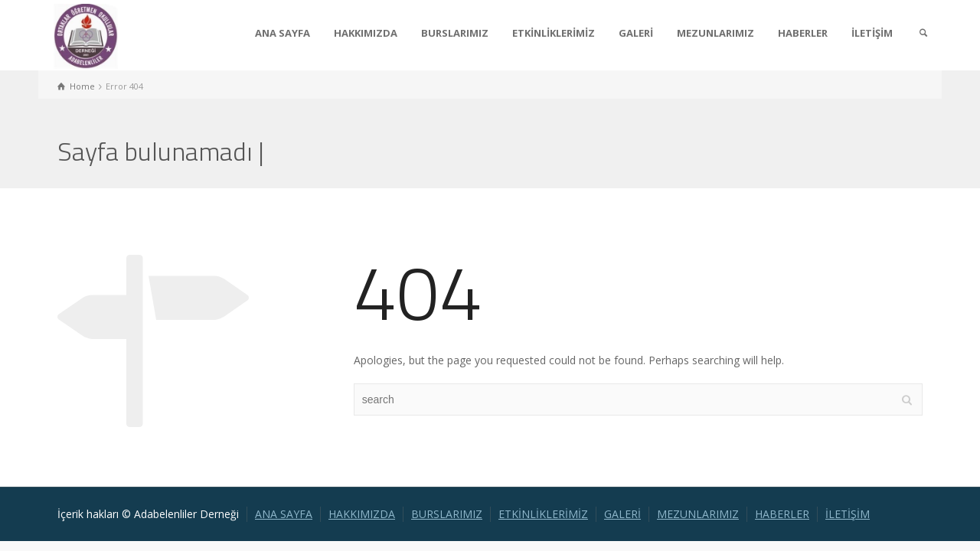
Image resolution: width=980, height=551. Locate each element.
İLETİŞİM (872, 33)
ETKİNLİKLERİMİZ (554, 33)
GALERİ (636, 33)
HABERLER (803, 33)
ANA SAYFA (283, 33)
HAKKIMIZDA (366, 33)
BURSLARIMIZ (455, 33)
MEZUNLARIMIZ (715, 33)
